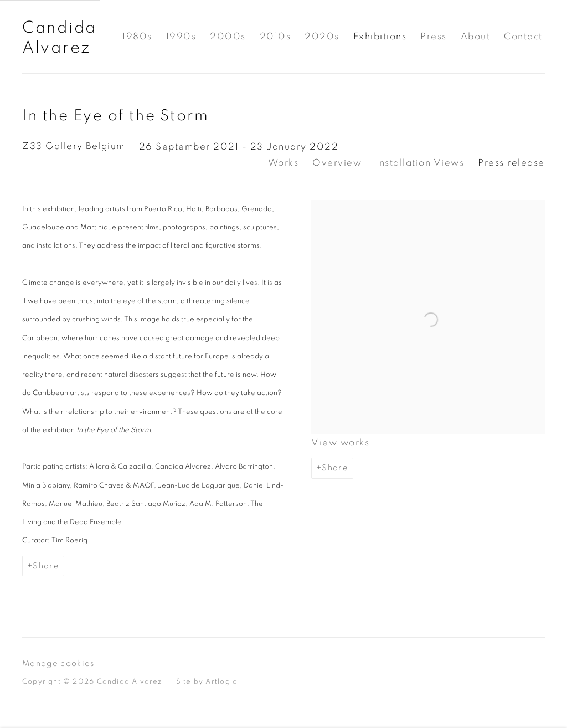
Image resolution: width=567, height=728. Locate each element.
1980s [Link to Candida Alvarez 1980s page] (137, 37)
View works (340, 443)
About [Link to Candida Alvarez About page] (476, 37)
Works (283, 163)
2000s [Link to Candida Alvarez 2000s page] (228, 37)
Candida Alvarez (60, 38)
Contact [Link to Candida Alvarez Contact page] (523, 37)
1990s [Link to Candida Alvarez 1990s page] (181, 37)
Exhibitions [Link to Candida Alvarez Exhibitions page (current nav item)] (380, 37)
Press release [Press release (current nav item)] (511, 163)
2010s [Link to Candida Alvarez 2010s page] (275, 37)
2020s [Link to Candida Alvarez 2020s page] (322, 37)
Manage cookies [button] (58, 663)
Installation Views (420, 163)
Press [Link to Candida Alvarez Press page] (434, 37)
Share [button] (335, 468)
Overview (337, 163)
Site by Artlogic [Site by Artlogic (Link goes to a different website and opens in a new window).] (207, 681)
